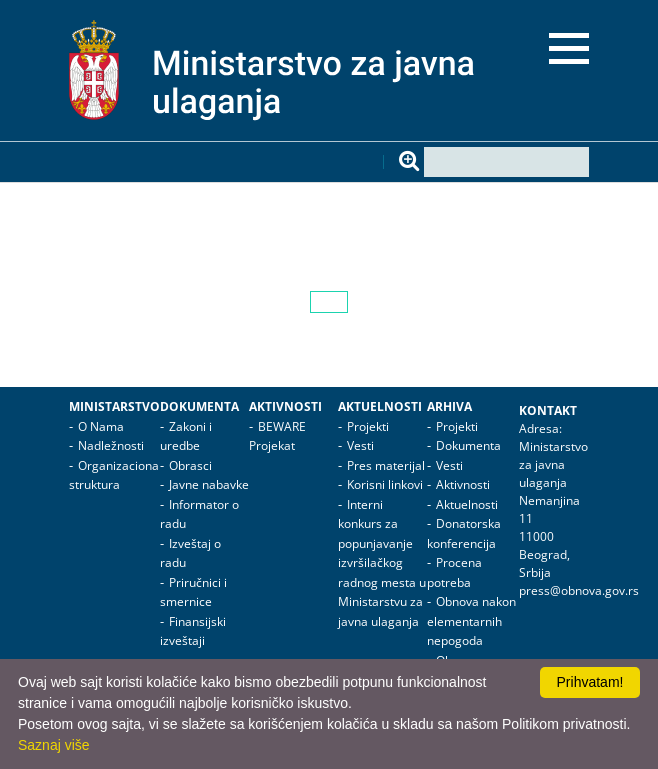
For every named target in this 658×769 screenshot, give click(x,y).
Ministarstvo (114, 406)
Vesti (360, 445)
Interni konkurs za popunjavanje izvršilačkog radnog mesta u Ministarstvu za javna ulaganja (382, 563)
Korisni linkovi (385, 484)
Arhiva (449, 406)
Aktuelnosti (380, 406)
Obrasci (190, 465)
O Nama (101, 426)
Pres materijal (386, 465)
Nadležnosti (111, 445)
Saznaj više (54, 745)
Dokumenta (199, 406)
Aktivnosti (285, 406)
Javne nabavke (209, 484)
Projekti (368, 426)
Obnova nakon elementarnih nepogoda (471, 621)
